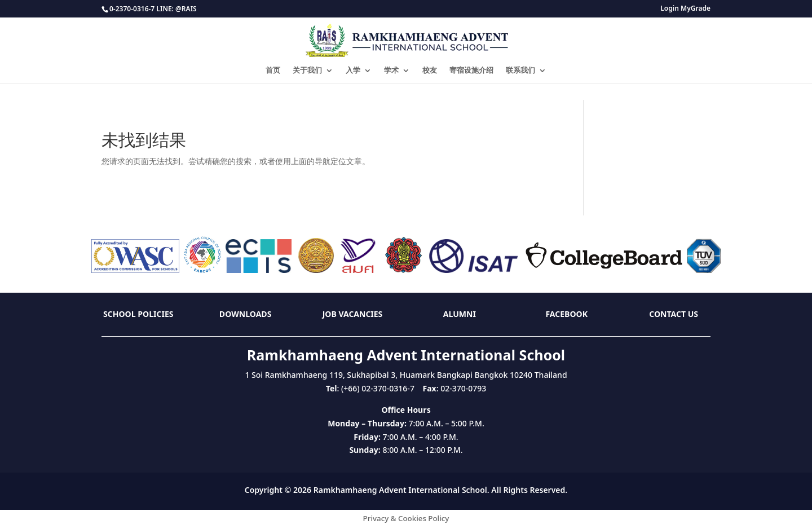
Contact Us (674, 314)
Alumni (460, 314)
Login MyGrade (685, 9)
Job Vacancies (353, 314)
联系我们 (520, 71)
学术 (391, 71)
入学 (353, 71)
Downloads (246, 314)
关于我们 (307, 71)
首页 (273, 71)
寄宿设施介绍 (471, 71)
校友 (430, 71)
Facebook (566, 314)
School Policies (138, 314)
